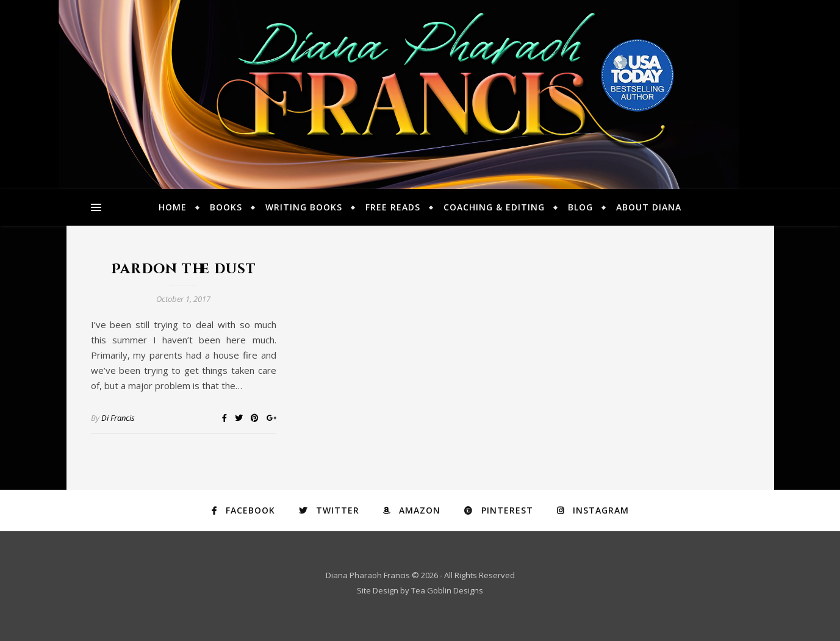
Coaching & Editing (494, 207)
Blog (580, 207)
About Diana (649, 207)
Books (226, 207)
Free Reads (393, 207)
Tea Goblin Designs (447, 590)
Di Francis (118, 418)
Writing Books (304, 207)
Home (173, 207)
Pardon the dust (184, 269)
